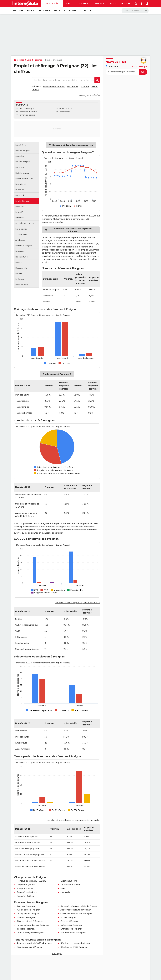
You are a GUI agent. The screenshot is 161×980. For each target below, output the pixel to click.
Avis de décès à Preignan (28, 910)
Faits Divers (44, 10)
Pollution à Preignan (26, 917)
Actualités (52, 4)
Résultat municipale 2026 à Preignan (34, 943)
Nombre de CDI (65, 109)
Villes (83, 10)
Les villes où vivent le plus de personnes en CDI (77, 603)
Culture (84, 4)
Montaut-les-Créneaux (54, 86)
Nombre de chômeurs (28, 112)
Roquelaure (73, 86)
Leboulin (65, 881)
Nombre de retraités (27, 115)
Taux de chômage (26, 109)
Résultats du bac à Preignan (30, 947)
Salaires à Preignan (26, 906)
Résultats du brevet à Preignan (75, 943)
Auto (113, 4)
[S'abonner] (126, 72)
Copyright (57, 954)
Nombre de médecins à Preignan (33, 925)
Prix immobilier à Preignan (73, 933)
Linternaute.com (114, 66)
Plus (126, 4)
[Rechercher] (135, 11)
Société (31, 10)
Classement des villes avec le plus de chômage (72, 230)
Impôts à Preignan (26, 929)
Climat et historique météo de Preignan (79, 906)
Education (60, 10)
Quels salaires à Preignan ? (57, 374)
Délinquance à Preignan (28, 914)
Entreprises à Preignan (71, 929)
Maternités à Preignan (71, 925)
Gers (29, 60)
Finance (99, 4)
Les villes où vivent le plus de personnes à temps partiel (73, 820)
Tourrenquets (67, 885)
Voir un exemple (139, 66)
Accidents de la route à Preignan (76, 910)
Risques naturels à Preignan (30, 921)
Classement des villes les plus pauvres (73, 145)
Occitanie (65, 892)
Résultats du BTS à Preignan (74, 947)
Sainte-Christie (24, 892)
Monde (72, 10)
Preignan (38, 60)
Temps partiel (65, 112)
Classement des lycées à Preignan (77, 914)
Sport (69, 4)
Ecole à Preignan (68, 917)
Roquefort (21, 896)
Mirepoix (85, 86)
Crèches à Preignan (70, 921)
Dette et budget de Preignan (30, 933)
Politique (18, 10)
